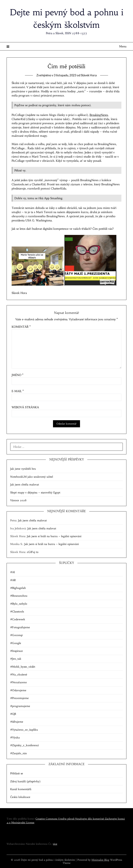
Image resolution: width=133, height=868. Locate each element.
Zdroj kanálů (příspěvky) (25, 781)
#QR (13, 714)
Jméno (17, 375)
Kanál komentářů (21, 789)
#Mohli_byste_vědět (23, 667)
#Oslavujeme (18, 690)
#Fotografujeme (20, 627)
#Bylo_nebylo (19, 604)
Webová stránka (25, 407)
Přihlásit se (17, 773)
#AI (13, 572)
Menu (123, 46)
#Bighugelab (18, 588)
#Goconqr (17, 635)
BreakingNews (99, 115)
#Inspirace (17, 651)
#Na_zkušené (19, 674)
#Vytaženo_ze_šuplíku (24, 730)
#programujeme (20, 706)
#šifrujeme (17, 722)
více (55, 844)
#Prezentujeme (19, 698)
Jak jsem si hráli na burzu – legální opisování (54, 536)
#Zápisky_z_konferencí (25, 745)
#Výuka (15, 737)
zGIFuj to (33, 552)
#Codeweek (18, 619)
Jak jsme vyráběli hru (23, 469)
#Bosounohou (19, 596)
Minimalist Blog (100, 860)
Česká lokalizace (20, 797)
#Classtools (17, 611)
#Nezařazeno (19, 682)
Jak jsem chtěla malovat (25, 484)
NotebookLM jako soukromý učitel (32, 477)
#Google (16, 643)
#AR (13, 580)
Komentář (21, 327)
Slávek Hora (89, 75)
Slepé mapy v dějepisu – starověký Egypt (35, 492)
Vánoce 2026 (18, 500)
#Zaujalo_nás (18, 753)
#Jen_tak (16, 659)
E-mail (18, 391)
